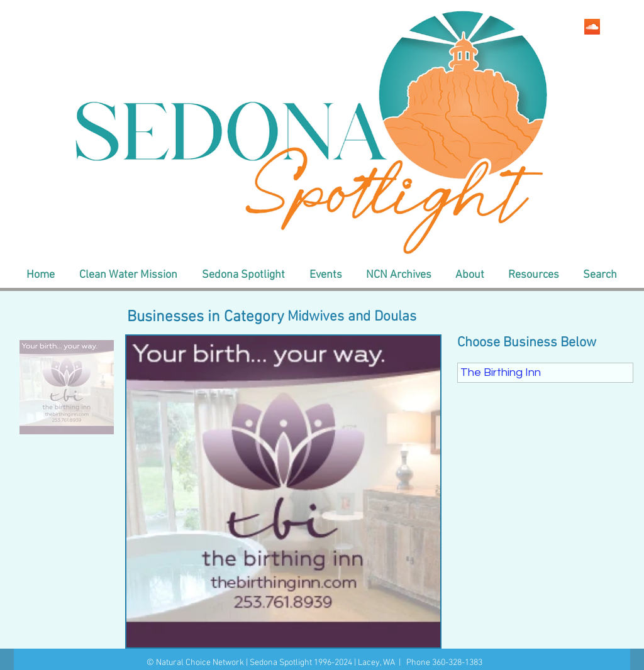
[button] (128, 275)
